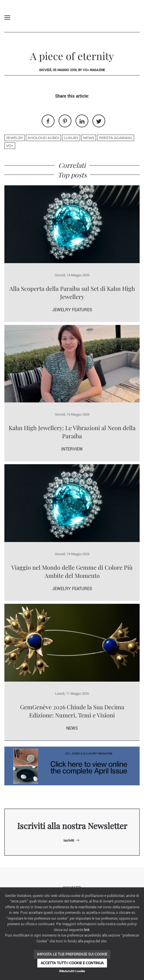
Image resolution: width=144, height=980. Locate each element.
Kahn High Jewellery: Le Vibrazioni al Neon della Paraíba (72, 432)
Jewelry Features (72, 310)
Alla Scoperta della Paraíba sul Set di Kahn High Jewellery (72, 292)
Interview (72, 449)
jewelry (15, 138)
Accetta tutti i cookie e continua (72, 963)
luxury (71, 138)
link (87, 930)
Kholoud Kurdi (43, 138)
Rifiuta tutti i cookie (72, 971)
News (89, 138)
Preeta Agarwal (116, 138)
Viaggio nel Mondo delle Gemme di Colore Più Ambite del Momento (72, 571)
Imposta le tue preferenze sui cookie (72, 954)
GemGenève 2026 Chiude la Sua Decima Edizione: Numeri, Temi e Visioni (72, 711)
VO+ (10, 146)
